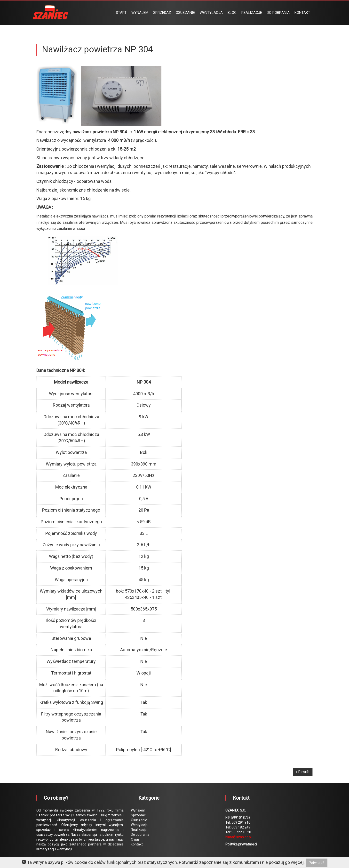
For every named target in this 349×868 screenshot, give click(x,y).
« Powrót (303, 772)
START (121, 13)
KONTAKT (302, 13)
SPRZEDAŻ (162, 13)
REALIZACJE (252, 13)
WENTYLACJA (211, 13)
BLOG (232, 13)
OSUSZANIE (185, 13)
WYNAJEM (140, 13)
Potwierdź (317, 863)
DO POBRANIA (278, 13)
